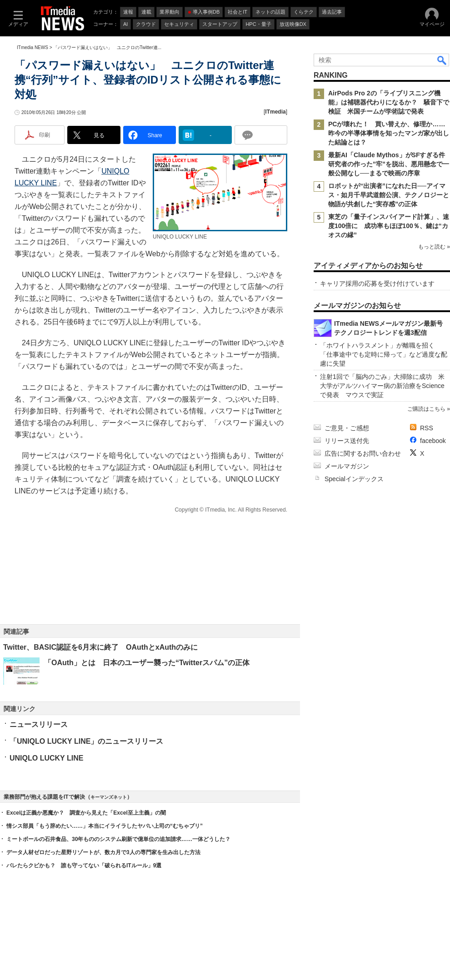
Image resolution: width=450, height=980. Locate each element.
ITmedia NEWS (32, 47)
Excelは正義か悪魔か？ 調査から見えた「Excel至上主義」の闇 (86, 813)
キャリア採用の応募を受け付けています (377, 284)
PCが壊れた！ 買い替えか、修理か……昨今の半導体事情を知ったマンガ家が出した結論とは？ (389, 133)
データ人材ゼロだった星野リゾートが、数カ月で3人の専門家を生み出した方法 (103, 852)
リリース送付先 (347, 441)
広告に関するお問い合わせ (363, 453)
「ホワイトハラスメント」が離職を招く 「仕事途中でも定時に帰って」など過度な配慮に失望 (384, 354)
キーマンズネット (109, 797)
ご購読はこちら (426, 409)
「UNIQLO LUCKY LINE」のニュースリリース (86, 741)
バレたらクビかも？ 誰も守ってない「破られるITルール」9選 (84, 866)
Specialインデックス (354, 479)
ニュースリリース (39, 724)
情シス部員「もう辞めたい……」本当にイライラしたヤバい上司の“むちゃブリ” (105, 826)
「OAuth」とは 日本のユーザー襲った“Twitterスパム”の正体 (147, 663)
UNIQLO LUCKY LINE (46, 758)
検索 (442, 60)
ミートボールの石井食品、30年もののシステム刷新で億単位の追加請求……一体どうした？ (118, 839)
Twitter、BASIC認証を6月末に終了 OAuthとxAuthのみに (100, 647)
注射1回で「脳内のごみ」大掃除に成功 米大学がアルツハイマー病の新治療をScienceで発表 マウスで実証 (382, 386)
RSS (427, 428)
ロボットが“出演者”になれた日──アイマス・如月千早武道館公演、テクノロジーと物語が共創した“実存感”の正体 (389, 195)
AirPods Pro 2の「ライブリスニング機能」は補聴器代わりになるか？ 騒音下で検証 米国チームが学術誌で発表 (389, 102)
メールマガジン (347, 466)
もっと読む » (434, 247)
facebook (433, 441)
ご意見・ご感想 (347, 428)
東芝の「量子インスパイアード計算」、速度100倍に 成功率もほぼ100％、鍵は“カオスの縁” (389, 226)
